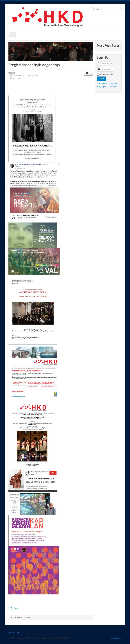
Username (101, 62)
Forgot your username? (107, 84)
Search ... (91, 7)
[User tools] (88, 73)
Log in (102, 79)
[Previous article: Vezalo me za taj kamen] (15, 608)
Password (101, 68)
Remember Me (106, 74)
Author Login (14, 632)
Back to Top (116, 638)
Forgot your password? (107, 86)
